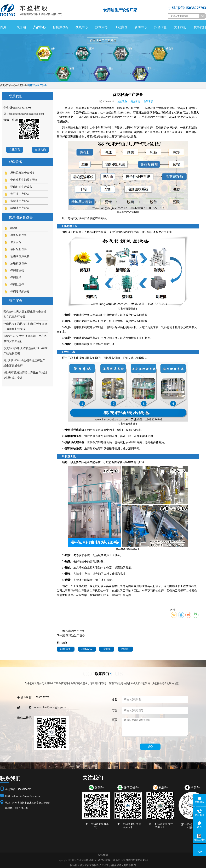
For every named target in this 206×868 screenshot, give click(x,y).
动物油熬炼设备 (20, 256)
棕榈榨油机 (17, 270)
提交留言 (135, 102)
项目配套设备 (19, 249)
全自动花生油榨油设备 (24, 180)
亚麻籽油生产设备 (21, 187)
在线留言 (15, 150)
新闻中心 (141, 27)
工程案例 (121, 27)
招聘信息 (161, 27)
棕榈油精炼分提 (20, 291)
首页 (3, 27)
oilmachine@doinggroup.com (27, 114)
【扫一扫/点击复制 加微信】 (96, 826)
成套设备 (22, 85)
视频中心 (82, 27)
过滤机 (107, 649)
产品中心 (39, 27)
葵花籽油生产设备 (37, 85)
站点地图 (103, 855)
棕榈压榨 (16, 277)
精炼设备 (87, 649)
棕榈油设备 (61, 27)
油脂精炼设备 (19, 263)
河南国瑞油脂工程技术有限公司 (98, 860)
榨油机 (14, 228)
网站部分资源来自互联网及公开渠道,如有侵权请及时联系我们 (103, 865)
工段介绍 (20, 27)
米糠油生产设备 (20, 201)
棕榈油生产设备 (20, 208)
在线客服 (148, 102)
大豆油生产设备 (20, 194)
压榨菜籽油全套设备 (23, 173)
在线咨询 (40, 150)
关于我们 (180, 27)
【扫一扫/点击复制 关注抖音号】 (192, 826)
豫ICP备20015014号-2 (137, 860)
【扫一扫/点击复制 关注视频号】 (160, 826)
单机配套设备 (19, 235)
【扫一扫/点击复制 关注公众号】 (128, 826)
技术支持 (101, 27)
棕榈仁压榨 (17, 284)
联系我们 (200, 27)
